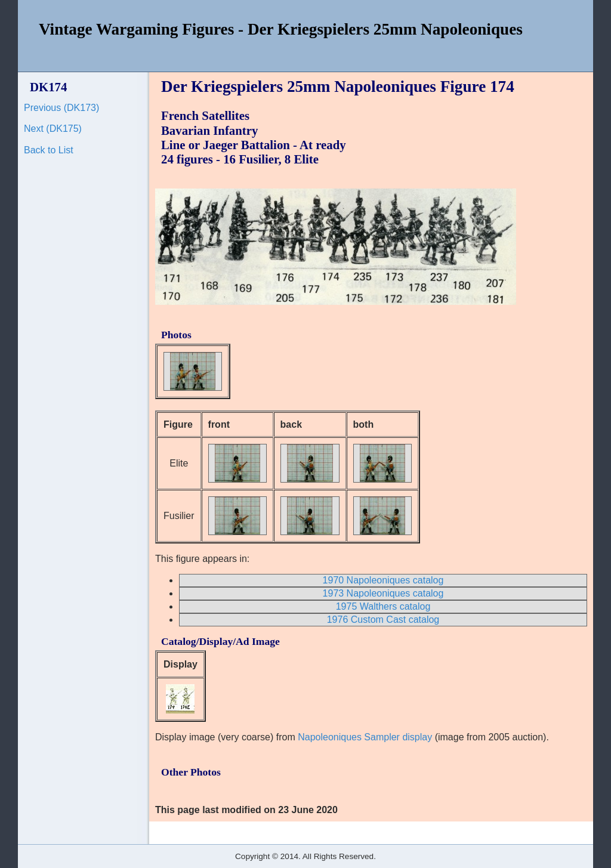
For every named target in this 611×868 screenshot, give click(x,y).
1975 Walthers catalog (383, 606)
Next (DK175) (53, 129)
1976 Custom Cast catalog (383, 620)
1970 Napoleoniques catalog (383, 580)
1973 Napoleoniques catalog (383, 593)
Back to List (49, 150)
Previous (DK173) (61, 108)
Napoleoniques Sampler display (365, 737)
